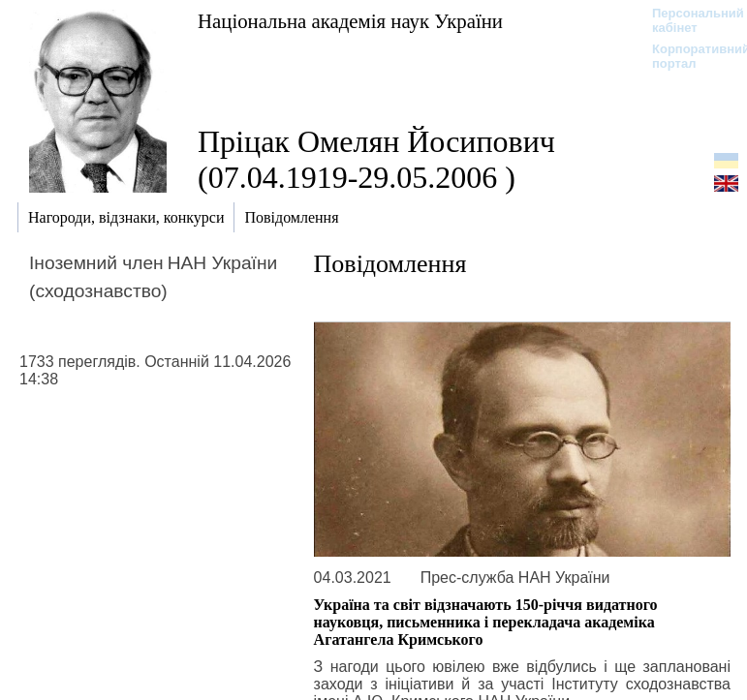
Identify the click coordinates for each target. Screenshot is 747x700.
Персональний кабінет (688, 20)
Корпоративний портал (688, 56)
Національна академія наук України (350, 21)
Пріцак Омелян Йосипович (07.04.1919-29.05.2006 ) (376, 159)
